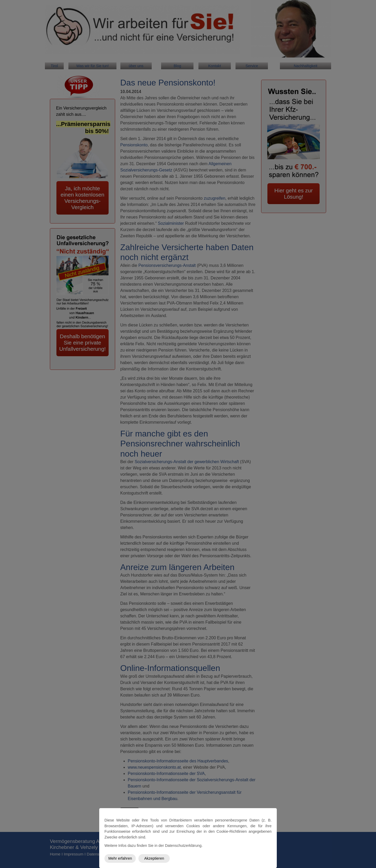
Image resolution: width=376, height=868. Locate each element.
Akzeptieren (154, 858)
